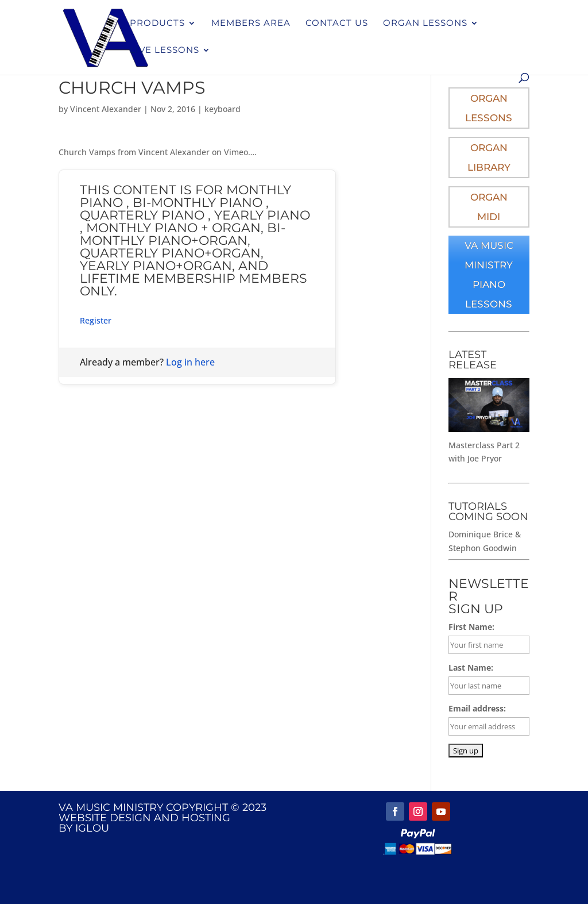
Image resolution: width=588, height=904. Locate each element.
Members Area (251, 24)
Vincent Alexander (106, 109)
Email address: (477, 708)
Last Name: (471, 668)
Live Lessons (165, 51)
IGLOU (92, 828)
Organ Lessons (425, 24)
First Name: (471, 627)
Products (157, 24)
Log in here (190, 362)
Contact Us (337, 24)
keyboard (223, 109)
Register (96, 320)
